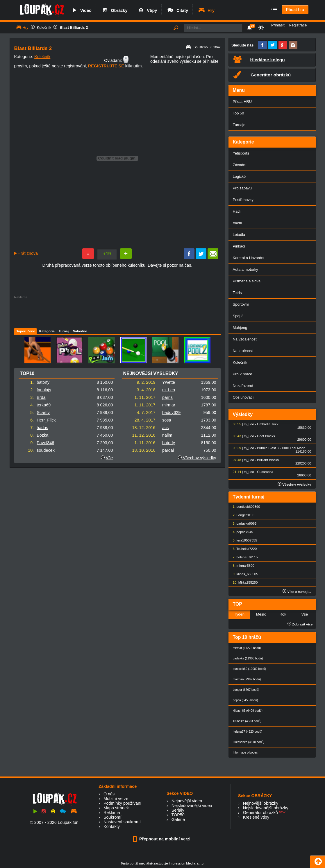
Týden (239, 614)
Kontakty (112, 826)
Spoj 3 (238, 316)
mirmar (169, 405)
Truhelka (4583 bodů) (247, 721)
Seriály (178, 810)
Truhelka (243, 549)
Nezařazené (243, 386)
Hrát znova (28, 253)
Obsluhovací (243, 397)
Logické (239, 176)
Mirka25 (244, 582)
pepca (241, 532)
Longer (242, 515)
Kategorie (47, 331)
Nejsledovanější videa (192, 806)
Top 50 (239, 113)
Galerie (178, 819)
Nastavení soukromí (122, 822)
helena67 (243, 557)
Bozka (42, 435)
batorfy (43, 382)
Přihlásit (278, 25)
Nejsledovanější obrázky (266, 808)
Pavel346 (45, 443)
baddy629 (171, 413)
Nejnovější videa (187, 801)
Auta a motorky (245, 269)
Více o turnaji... (297, 592)
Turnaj (64, 331)
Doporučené (25, 331)
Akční (237, 223)
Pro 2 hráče (243, 374)
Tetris (237, 293)
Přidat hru (295, 10)
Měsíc (261, 614)
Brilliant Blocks (268, 460)
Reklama (112, 813)
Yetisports (241, 153)
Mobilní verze (116, 799)
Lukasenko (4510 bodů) (249, 742)
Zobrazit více (300, 624)
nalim (167, 435)
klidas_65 (243, 574)
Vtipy (147, 10)
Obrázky (115, 10)
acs (165, 428)
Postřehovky (243, 200)
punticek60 (244, 507)
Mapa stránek (116, 808)
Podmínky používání (122, 803)
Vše (109, 458)
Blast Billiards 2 (74, 27)
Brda (41, 397)
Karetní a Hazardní (249, 258)
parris (167, 397)
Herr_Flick (46, 420)
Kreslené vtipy (256, 817)
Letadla (239, 235)
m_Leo (169, 390)
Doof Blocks (266, 436)
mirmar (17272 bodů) (247, 648)
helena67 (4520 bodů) (248, 732)
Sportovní (241, 304)
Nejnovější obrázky (261, 803)
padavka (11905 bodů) (248, 658)
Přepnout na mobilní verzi (162, 839)
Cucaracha (265, 472)
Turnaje (239, 125)
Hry (206, 10)
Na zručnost (243, 351)
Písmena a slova (247, 281)
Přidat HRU (242, 102)
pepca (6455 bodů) (245, 700)
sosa (167, 420)
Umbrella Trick (268, 424)
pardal (168, 450)
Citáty (177, 10)
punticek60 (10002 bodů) (250, 669)
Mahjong (240, 328)
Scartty (43, 413)
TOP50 (178, 815)
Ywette (169, 382)
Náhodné (80, 331)
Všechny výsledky (197, 458)
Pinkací (239, 246)
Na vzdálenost (245, 339)
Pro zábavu (242, 188)
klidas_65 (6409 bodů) (248, 711)
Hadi (237, 211)
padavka (243, 523)
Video (81, 10)
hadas (42, 428)
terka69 (44, 405)
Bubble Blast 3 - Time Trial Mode (281, 448)
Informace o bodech (246, 753)
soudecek (46, 450)
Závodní (240, 165)
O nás (109, 794)
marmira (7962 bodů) (247, 679)
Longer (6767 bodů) (246, 690)
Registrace (298, 25)
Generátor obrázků (260, 813)
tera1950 (243, 540)
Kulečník (44, 27)
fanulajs (44, 390)
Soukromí (112, 817)
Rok (283, 614)
